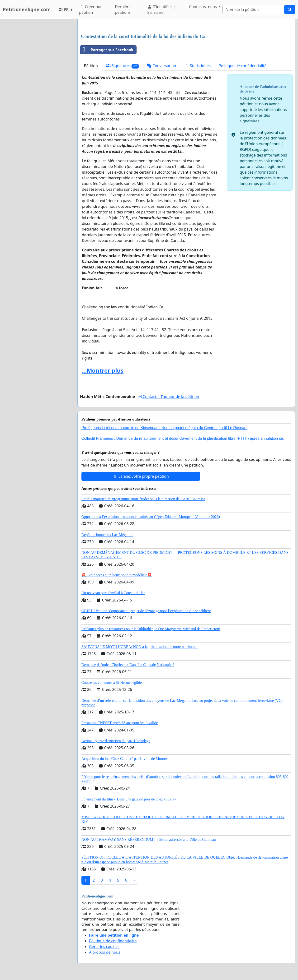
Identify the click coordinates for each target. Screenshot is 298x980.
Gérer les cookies (104, 947)
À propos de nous (105, 952)
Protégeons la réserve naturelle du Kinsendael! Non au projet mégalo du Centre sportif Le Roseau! (164, 428)
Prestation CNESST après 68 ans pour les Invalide (120, 723)
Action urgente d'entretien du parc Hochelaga (116, 741)
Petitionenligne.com (27, 9)
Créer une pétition (91, 9)
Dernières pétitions (124, 9)
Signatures (122, 66)
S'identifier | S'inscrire (161, 9)
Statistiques (197, 66)
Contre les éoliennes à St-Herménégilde (112, 682)
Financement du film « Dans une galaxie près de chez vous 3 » (129, 799)
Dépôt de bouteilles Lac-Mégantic (107, 535)
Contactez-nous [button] (203, 7)
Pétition (91, 66)
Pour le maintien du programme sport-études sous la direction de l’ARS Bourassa (143, 499)
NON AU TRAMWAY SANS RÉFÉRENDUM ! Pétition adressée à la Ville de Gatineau (149, 839)
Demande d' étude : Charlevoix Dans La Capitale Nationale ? (128, 665)
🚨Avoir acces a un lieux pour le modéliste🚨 (117, 575)
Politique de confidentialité (243, 66)
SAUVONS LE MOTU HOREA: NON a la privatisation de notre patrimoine (140, 647)
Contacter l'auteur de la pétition (169, 397)
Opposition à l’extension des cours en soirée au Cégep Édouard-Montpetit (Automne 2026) (151, 517)
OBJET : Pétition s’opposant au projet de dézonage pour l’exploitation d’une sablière (146, 611)
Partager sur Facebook (107, 50)
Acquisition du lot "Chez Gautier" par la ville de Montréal (126, 759)
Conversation (161, 66)
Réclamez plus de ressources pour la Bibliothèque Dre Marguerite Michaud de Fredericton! (151, 629)
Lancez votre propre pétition (141, 476)
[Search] (253, 9)
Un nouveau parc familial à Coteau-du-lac (113, 593)
